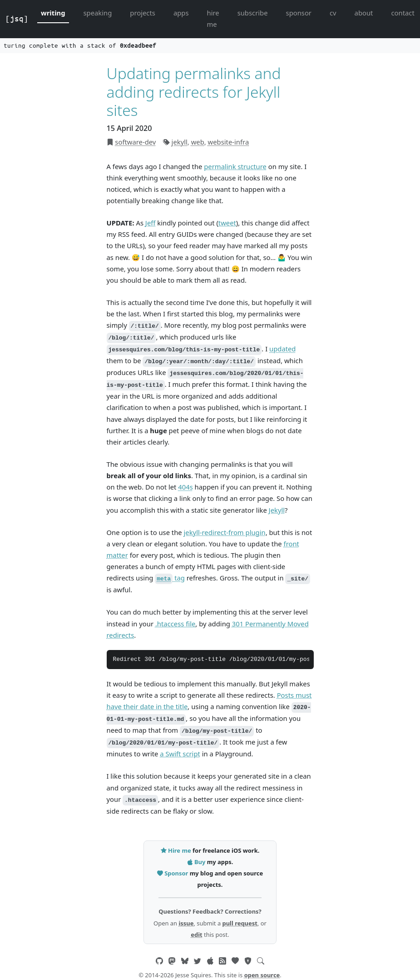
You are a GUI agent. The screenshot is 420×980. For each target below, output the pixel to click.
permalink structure (235, 166)
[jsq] (17, 19)
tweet (227, 223)
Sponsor (173, 873)
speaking (98, 13)
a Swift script (180, 754)
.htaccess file (175, 624)
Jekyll (277, 510)
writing (53, 13)
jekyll (180, 142)
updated (282, 349)
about (364, 13)
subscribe (253, 13)
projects (143, 13)
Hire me (177, 850)
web (198, 142)
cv (333, 13)
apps (181, 13)
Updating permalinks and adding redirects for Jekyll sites (194, 91)
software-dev (135, 142)
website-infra (229, 142)
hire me (213, 18)
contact (403, 13)
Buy (197, 862)
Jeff (151, 223)
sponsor (299, 13)
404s (185, 487)
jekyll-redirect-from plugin (225, 532)
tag (170, 578)
